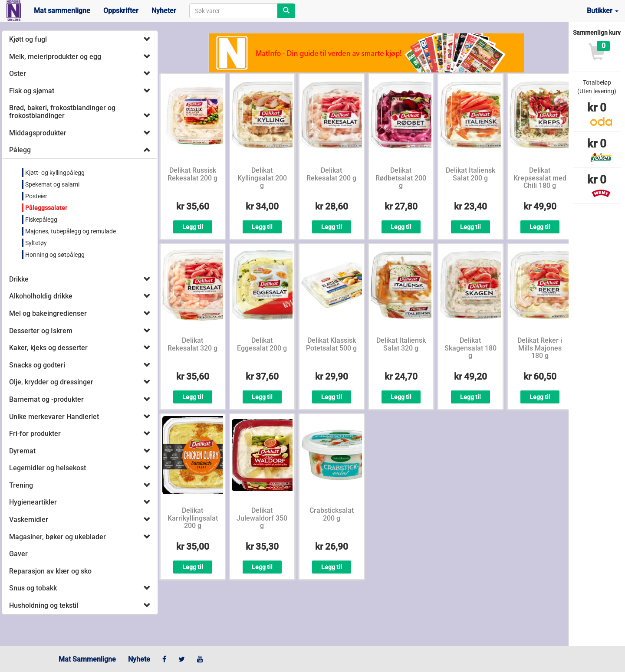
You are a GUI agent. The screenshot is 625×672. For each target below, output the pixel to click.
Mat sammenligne (62, 11)
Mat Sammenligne (87, 659)
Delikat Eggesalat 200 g (262, 344)
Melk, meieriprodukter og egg (55, 57)
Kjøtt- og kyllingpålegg (55, 173)
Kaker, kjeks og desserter (48, 348)
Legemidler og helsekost (48, 468)
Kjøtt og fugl (28, 39)
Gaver (18, 554)
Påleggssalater (46, 208)
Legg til (193, 227)
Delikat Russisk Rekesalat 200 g (192, 174)
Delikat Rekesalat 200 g (331, 174)
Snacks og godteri (37, 365)
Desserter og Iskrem (41, 331)
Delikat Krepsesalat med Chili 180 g (540, 178)
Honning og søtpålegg (55, 255)
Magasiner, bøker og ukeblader (58, 537)
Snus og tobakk (33, 588)
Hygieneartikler (33, 502)
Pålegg (20, 150)
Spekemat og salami (52, 184)
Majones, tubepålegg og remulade (71, 231)
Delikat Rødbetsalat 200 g (401, 178)
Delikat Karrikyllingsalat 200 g (193, 518)
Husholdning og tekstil (44, 605)
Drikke (19, 279)
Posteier (36, 196)
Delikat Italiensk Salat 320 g (401, 344)
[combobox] (234, 11)
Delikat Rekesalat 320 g (192, 344)
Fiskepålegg (41, 220)
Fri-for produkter (35, 434)
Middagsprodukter (38, 133)
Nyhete (139, 659)
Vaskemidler (29, 520)
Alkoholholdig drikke (41, 296)
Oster (18, 74)
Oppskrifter (121, 11)
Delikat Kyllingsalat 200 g (262, 178)
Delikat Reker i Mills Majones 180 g (540, 348)
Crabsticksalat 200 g (332, 514)
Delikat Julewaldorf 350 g (262, 518)
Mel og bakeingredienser (48, 313)
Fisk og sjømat (32, 91)
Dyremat (22, 451)
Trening (21, 485)
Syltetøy (36, 243)
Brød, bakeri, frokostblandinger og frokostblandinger (62, 112)
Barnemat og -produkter (46, 399)
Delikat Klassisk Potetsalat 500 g (331, 344)
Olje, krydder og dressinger (51, 382)
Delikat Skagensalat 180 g (470, 348)
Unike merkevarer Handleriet (54, 417)
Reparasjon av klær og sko (50, 571)
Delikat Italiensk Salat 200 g (470, 174)
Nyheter (164, 11)
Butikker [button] (603, 11)
